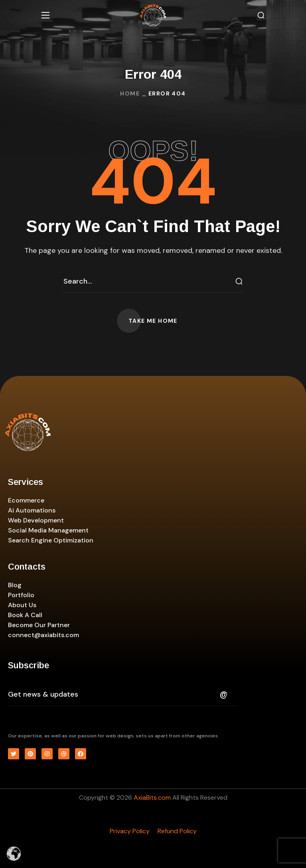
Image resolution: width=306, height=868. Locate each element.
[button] (261, 15)
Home (130, 93)
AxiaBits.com (152, 797)
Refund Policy (177, 831)
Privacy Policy (130, 831)
